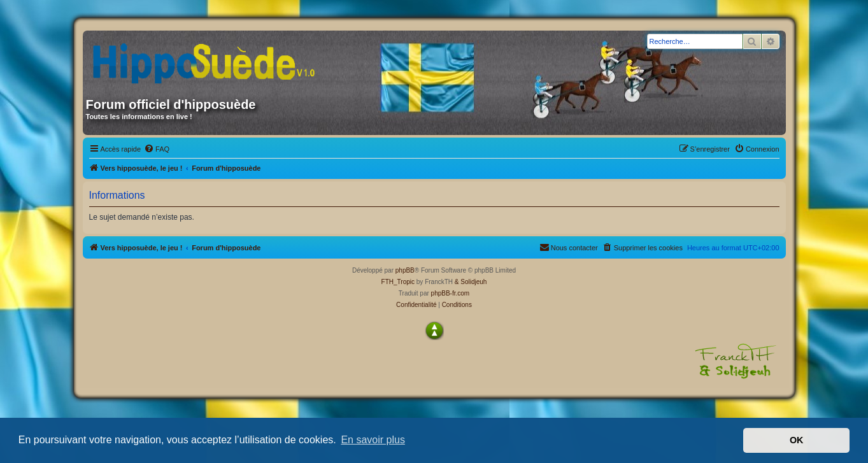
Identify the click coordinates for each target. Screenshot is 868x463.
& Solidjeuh (471, 282)
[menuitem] (157, 149)
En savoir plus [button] (373, 440)
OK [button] (797, 440)
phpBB (405, 270)
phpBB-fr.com (451, 293)
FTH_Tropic (398, 282)
